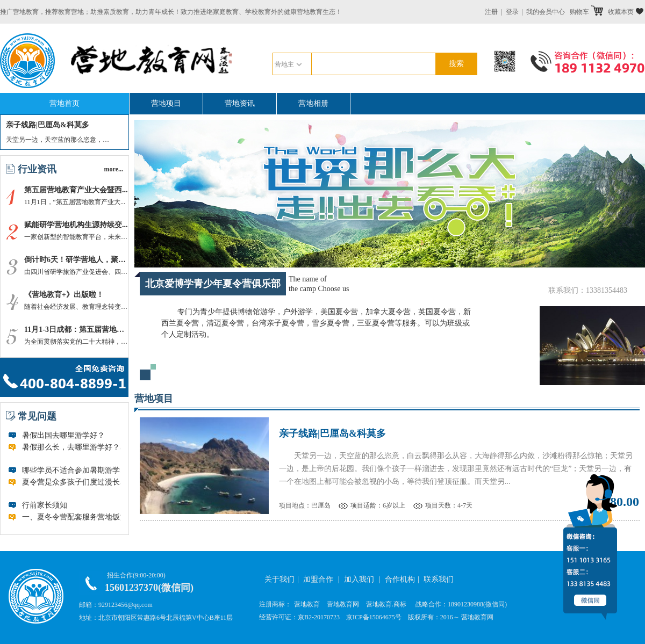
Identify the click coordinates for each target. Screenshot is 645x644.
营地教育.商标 (386, 604)
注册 (491, 12)
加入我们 (359, 579)
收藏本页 (626, 12)
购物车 (586, 12)
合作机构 (400, 579)
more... (114, 169)
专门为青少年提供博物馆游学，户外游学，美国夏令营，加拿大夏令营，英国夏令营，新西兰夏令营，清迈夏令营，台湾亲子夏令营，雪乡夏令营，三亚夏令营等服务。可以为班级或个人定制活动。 (316, 323)
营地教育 (307, 604)
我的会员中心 (546, 12)
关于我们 (279, 579)
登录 (512, 12)
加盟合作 (318, 579)
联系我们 (439, 579)
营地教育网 (343, 604)
